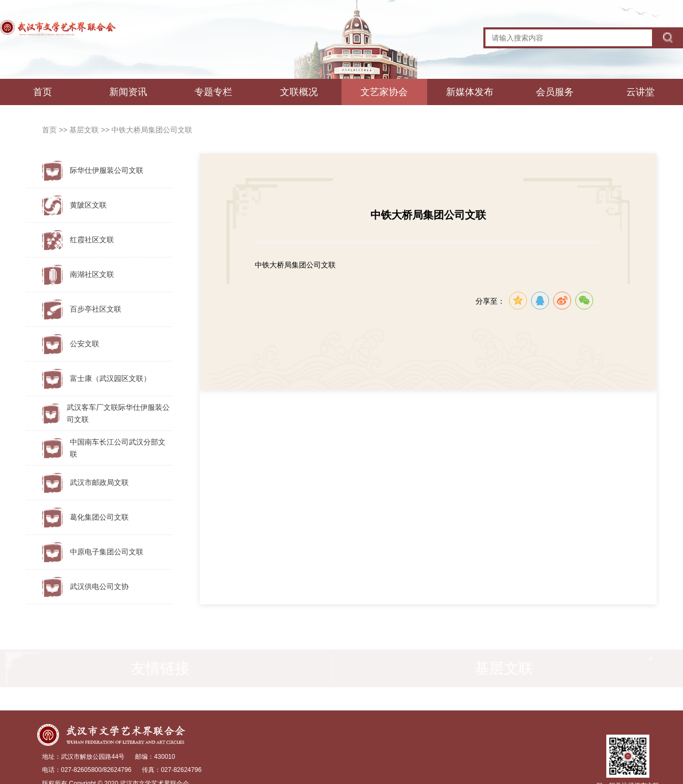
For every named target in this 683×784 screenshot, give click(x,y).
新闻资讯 (128, 92)
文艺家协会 (384, 92)
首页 (43, 92)
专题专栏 (213, 92)
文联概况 (299, 92)
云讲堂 (640, 92)
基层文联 (85, 130)
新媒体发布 (470, 92)
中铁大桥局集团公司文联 (152, 130)
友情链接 (160, 670)
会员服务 (555, 92)
